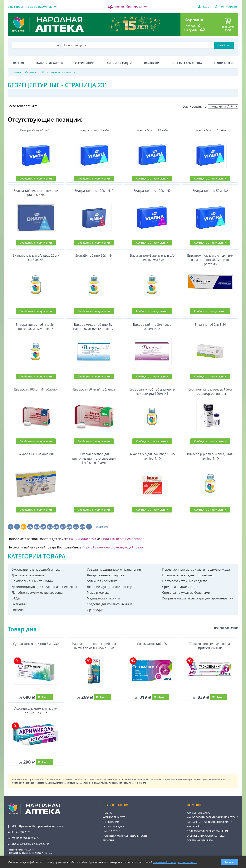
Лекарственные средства (106, 575)
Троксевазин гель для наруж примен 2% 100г (210, 646)
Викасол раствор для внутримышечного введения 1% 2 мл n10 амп (94, 458)
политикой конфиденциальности (175, 862)
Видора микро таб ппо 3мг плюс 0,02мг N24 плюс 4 (36, 327)
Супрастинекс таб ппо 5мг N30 (36, 644)
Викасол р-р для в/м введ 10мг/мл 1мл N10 (152, 456)
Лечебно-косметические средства (37, 593)
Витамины (19, 604)
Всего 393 (102, 527)
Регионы (108, 840)
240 (82, 527)
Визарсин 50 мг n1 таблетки (94, 389)
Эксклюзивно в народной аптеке (36, 569)
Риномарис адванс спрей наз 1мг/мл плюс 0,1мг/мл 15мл (94, 646)
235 (50, 527)
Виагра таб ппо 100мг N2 (152, 191)
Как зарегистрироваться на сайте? (209, 822)
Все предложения (226, 628)
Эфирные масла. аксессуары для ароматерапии (198, 598)
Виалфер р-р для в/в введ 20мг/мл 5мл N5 (36, 258)
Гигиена (18, 610)
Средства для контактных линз (110, 604)
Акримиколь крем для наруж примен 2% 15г (36, 711)
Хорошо (229, 862)
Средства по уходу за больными (186, 593)
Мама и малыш (98, 593)
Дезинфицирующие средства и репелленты (44, 587)
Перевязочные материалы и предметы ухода (196, 569)
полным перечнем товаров (124, 539)
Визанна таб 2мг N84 (210, 325)
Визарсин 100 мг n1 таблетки (36, 389)
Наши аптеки (224, 63)
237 (63, 527)
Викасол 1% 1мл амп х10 (36, 454)
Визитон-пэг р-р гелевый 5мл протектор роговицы (210, 391)
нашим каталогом (83, 539)
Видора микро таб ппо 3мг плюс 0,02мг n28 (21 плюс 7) (94, 327)
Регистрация (230, 6)
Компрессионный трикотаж (32, 581)
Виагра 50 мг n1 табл (94, 130)
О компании (85, 63)
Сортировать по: (210, 106)
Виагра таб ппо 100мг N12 (94, 191)
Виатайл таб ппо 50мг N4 (94, 255)
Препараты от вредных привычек (187, 575)
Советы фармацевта (187, 63)
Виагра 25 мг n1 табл (36, 130)
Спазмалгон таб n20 (152, 644)
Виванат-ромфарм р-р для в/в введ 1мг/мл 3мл (152, 258)
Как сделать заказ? (199, 813)
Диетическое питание (28, 575)
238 (69, 527)
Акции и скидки (119, 63)
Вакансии (152, 63)
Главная (18, 63)
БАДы (16, 598)
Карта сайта (194, 827)
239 (76, 527)
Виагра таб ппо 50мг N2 (210, 191)
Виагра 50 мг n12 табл (152, 130)
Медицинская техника (103, 598)
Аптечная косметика (102, 581)
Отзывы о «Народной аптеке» (206, 836)
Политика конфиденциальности (125, 836)
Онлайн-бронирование (131, 6)
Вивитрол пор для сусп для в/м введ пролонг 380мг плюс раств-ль (210, 260)
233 (37, 527)
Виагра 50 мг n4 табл (210, 130)
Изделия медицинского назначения (114, 569)
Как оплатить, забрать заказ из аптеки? (213, 817)
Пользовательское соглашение (208, 831)
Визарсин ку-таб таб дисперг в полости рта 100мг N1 (152, 391)
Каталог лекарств (49, 63)
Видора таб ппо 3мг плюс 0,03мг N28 (152, 327)
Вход (206, 6)
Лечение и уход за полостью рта (111, 587)
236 (56, 527)
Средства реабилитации (180, 587)
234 (43, 527)
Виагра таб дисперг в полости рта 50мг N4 (36, 193)
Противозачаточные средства (185, 581)
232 (30, 527)
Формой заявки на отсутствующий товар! (113, 547)
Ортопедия (95, 610)
